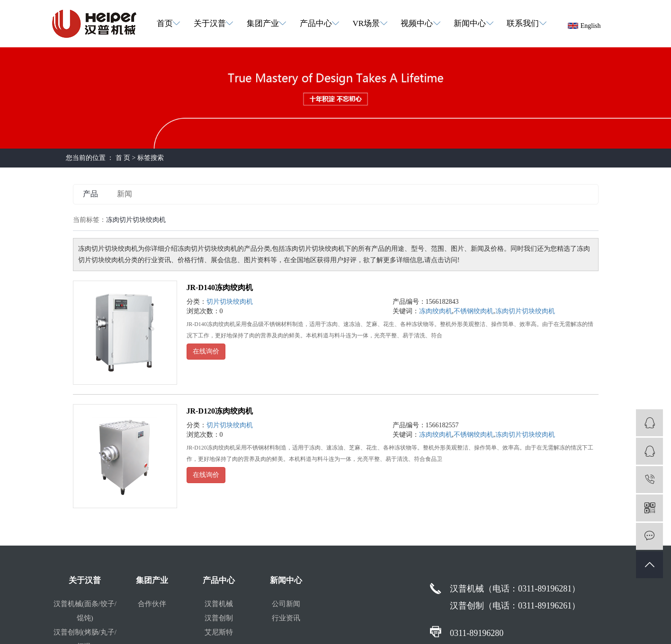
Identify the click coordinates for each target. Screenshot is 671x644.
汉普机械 (219, 604)
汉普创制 (219, 618)
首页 (165, 23)
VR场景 (367, 23)
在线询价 (206, 351)
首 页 (123, 158)
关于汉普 (210, 23)
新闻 (125, 194)
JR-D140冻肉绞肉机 (220, 287)
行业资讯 (286, 618)
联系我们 (523, 23)
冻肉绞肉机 (436, 311)
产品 (90, 194)
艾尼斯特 (219, 632)
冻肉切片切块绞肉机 (525, 311)
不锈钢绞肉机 (474, 311)
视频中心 (417, 23)
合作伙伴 (152, 604)
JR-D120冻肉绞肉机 (220, 411)
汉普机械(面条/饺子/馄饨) (85, 611)
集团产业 (263, 23)
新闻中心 (470, 23)
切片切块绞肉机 (230, 302)
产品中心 (316, 23)
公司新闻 (286, 604)
